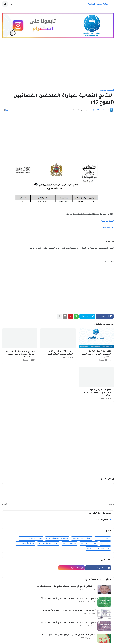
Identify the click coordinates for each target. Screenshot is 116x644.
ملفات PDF (103, 538)
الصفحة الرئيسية (107, 90)
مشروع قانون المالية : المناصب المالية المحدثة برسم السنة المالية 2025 (20, 354)
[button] (113, 4)
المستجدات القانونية (48, 543)
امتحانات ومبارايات (82, 538)
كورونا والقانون (89, 543)
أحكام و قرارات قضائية (57, 538)
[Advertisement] (58, 65)
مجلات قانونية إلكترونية (31, 538)
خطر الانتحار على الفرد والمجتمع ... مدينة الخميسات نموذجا (97, 393)
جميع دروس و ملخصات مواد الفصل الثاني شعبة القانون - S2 (68, 599)
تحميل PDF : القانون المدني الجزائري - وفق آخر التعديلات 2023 (68, 635)
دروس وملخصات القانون (98, 548)
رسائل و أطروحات (25, 543)
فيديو (105, 543)
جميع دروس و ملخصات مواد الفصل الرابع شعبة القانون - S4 (68, 623)
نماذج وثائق (69, 543)
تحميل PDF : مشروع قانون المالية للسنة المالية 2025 (61, 353)
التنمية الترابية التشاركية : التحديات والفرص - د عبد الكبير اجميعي (96, 354)
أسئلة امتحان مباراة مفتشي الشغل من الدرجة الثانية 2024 (69, 611)
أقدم (5, 504)
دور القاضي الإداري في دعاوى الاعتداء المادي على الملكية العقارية (66, 586)
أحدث (110, 504)
